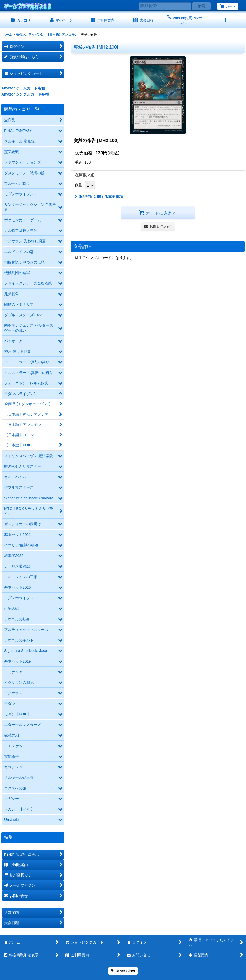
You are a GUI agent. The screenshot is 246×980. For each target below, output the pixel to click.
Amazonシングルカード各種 (25, 94)
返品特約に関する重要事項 (99, 197)
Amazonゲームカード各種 (23, 88)
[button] (225, 20)
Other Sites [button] (123, 971)
